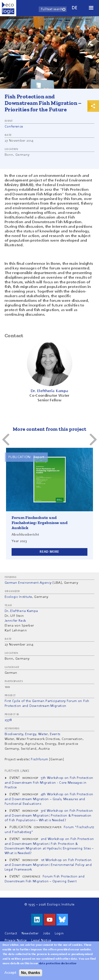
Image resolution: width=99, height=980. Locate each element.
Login (59, 933)
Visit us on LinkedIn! (37, 920)
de (75, 8)
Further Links (17, 771)
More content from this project (49, 429)
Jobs (46, 933)
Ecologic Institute (18, 597)
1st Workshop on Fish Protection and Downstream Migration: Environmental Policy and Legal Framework (48, 865)
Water (43, 734)
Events (55, 734)
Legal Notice (41, 940)
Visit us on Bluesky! (62, 920)
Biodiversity (14, 734)
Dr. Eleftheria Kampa (21, 611)
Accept (10, 973)
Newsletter (30, 933)
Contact (11, 933)
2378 (8, 720)
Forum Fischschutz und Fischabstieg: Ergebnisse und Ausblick (40, 523)
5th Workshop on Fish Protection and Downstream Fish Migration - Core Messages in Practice (49, 783)
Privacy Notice (16, 940)
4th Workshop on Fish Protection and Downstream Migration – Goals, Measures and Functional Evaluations (49, 799)
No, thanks (31, 973)
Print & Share (93, 106)
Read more (49, 552)
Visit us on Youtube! (50, 920)
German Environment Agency (28, 583)
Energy (31, 734)
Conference (14, 127)
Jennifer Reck (15, 621)
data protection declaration (58, 964)
